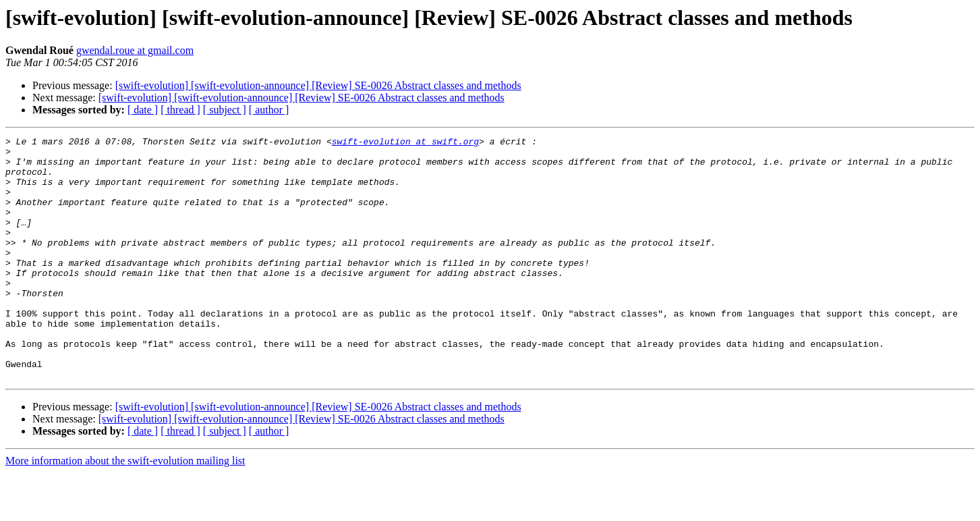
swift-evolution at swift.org (405, 143)
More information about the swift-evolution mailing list (125, 509)
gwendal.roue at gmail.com (135, 50)
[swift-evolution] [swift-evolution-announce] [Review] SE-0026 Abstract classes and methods (318, 85)
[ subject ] (225, 110)
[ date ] (143, 110)
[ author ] (269, 110)
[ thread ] (180, 110)
